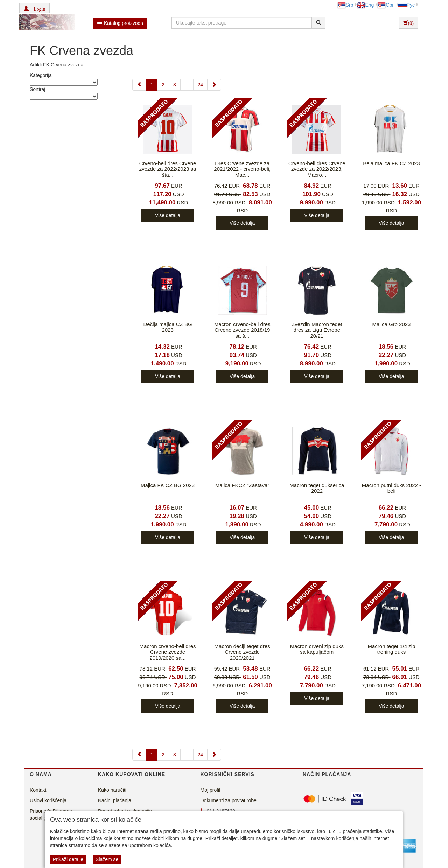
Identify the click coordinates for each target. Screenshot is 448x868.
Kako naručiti (112, 790)
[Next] (214, 85)
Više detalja (168, 215)
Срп (386, 5)
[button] (34, 8)
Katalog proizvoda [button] (120, 23)
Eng (365, 5)
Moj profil (211, 790)
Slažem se (107, 859)
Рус (407, 5)
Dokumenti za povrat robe (229, 800)
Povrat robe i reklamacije (125, 811)
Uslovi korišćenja (48, 800)
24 (201, 85)
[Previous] (139, 85)
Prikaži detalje (68, 859)
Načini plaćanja (115, 800)
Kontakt (38, 790)
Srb (345, 5)
